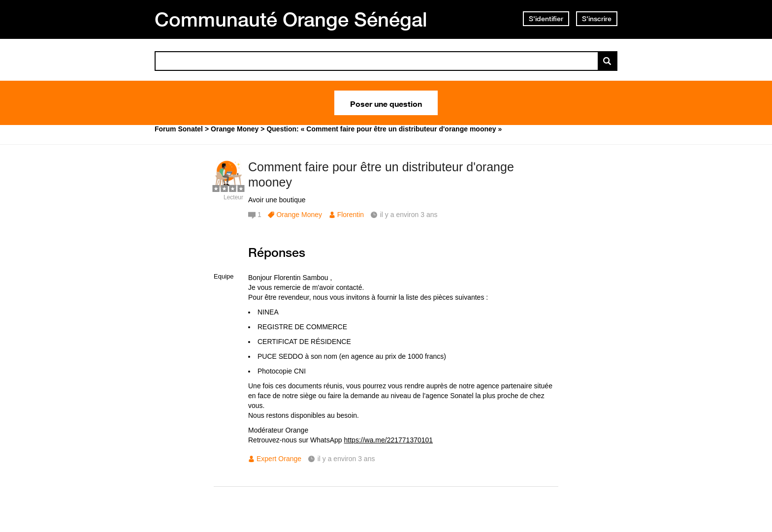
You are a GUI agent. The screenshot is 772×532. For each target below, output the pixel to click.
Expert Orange (279, 459)
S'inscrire (597, 19)
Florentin (351, 215)
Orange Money (299, 215)
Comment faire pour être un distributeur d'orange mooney (381, 174)
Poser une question (386, 103)
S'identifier (546, 19)
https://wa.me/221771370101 (389, 440)
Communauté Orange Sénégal (291, 19)
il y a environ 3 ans (346, 459)
